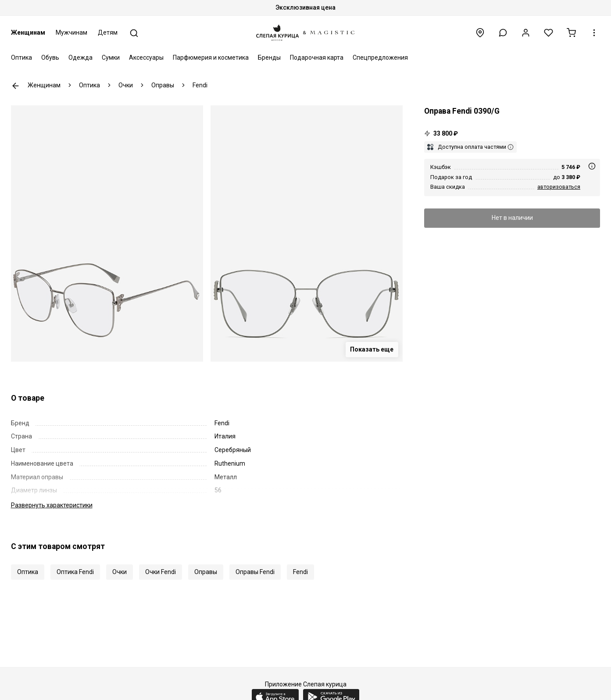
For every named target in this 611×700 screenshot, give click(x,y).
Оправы (206, 572)
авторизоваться (559, 187)
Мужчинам (71, 32)
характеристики (52, 505)
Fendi (300, 572)
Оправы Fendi (255, 572)
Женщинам (28, 32)
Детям (108, 32)
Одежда (80, 57)
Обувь (50, 57)
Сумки (111, 57)
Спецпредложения (380, 57)
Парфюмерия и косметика (211, 57)
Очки (120, 572)
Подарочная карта (317, 57)
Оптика (21, 57)
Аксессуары (146, 57)
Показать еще (372, 349)
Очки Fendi (161, 572)
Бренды (269, 57)
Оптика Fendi (75, 572)
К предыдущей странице (16, 86)
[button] (503, 33)
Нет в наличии (512, 218)
